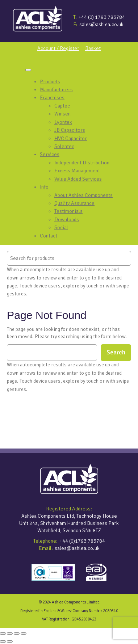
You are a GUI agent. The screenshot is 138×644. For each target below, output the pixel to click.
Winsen (62, 114)
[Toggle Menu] (28, 70)
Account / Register (58, 48)
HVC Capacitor (71, 138)
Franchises (52, 97)
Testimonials (68, 211)
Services (50, 154)
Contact (49, 236)
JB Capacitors (70, 130)
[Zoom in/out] (3, 634)
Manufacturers (56, 89)
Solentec (64, 146)
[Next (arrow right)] (10, 641)
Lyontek (63, 122)
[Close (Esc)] (24, 634)
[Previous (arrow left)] (3, 641)
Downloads (67, 219)
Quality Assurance (74, 203)
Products (50, 81)
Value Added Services (78, 179)
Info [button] (44, 187)
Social (61, 227)
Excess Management (77, 171)
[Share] (17, 634)
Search (116, 352)
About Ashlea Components (83, 195)
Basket (93, 48)
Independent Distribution (82, 163)
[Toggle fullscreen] (10, 634)
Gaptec (62, 106)
